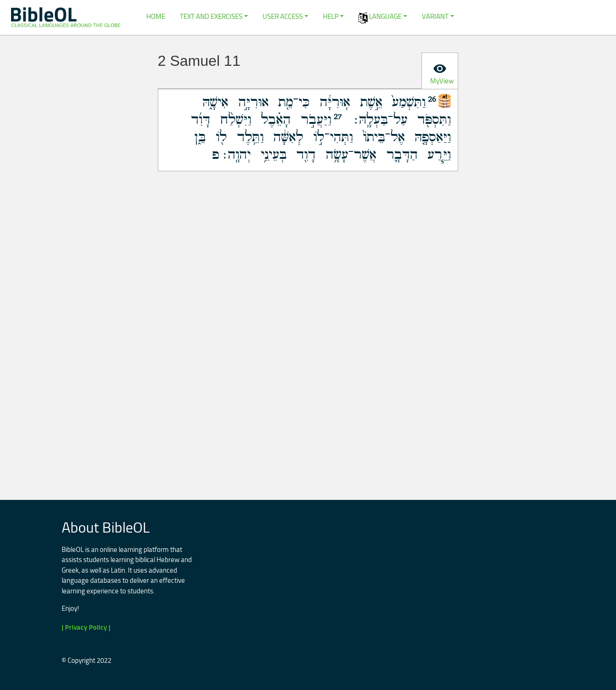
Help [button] (331, 16)
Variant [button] (435, 16)
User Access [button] (283, 16)
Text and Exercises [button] (211, 16)
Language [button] (380, 17)
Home (156, 16)
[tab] (440, 71)
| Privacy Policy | (86, 627)
